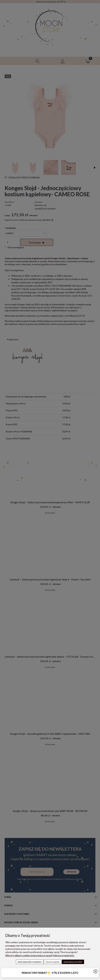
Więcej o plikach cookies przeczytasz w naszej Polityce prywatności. (40, 955)
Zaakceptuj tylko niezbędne (30, 962)
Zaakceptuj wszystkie (73, 962)
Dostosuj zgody (53, 962)
